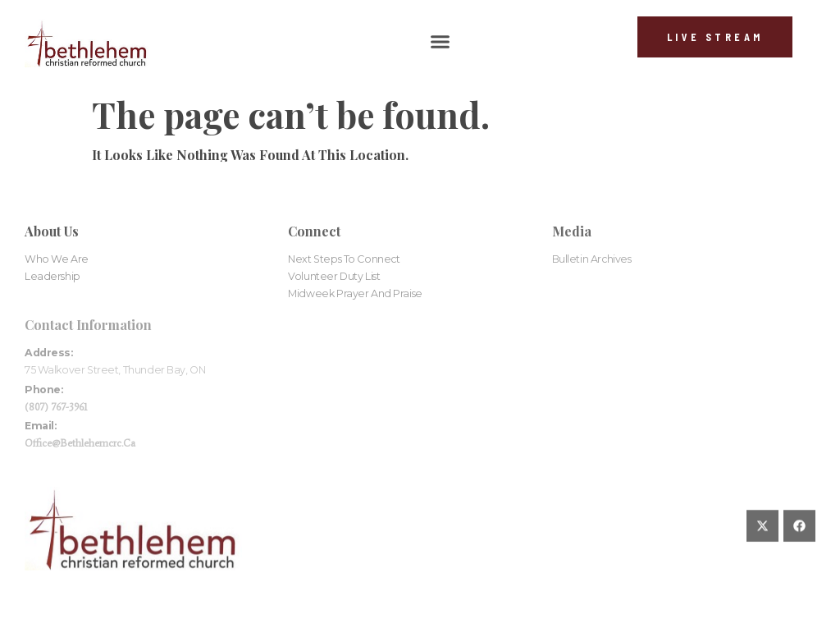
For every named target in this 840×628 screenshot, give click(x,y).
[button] (440, 42)
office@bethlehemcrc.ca (80, 443)
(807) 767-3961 (56, 407)
